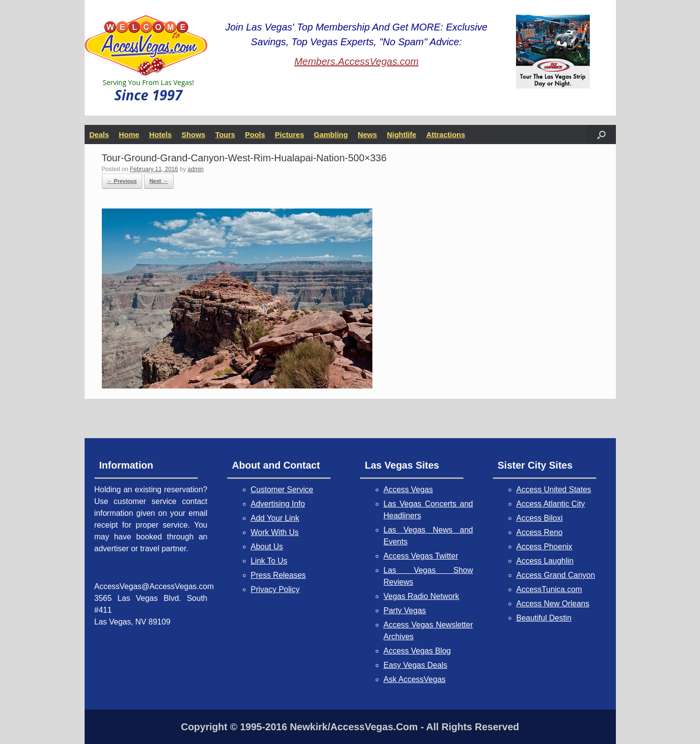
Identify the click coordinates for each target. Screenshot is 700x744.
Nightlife (401, 134)
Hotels (160, 134)
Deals (99, 134)
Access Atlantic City (551, 504)
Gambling (331, 134)
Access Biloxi (540, 518)
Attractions (445, 134)
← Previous (122, 181)
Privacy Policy (275, 589)
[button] (601, 134)
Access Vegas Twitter (421, 556)
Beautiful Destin (544, 618)
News (367, 134)
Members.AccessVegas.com (356, 61)
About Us (267, 547)
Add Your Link (275, 518)
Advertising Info (278, 504)
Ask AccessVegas (415, 679)
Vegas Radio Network (422, 596)
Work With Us (275, 532)
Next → (159, 181)
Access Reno (540, 532)
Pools (255, 134)
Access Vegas (409, 490)
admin (196, 169)
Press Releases (278, 575)
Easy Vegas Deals (416, 665)
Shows (193, 134)
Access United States (554, 490)
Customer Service (282, 490)
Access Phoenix (545, 547)
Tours (225, 134)
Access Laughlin (545, 561)
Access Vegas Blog (417, 651)
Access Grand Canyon (556, 575)
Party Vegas (405, 610)
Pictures (289, 134)
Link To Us (269, 561)
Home (129, 134)
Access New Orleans (553, 604)
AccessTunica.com (549, 589)
